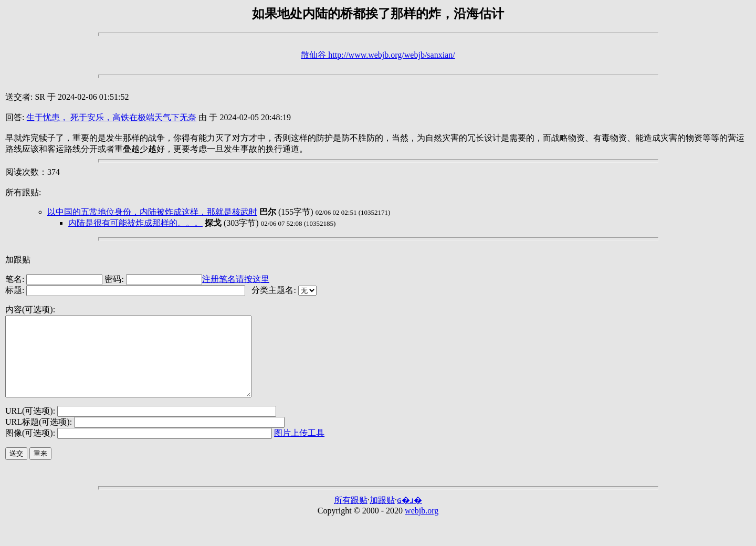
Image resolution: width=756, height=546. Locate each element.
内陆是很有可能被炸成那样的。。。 (135, 223)
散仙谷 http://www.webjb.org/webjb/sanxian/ (378, 55)
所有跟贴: (23, 192)
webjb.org (422, 526)
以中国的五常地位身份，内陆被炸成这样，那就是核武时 (152, 212)
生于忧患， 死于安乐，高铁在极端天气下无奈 (111, 117)
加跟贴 (18, 260)
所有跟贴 (351, 516)
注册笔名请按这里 (236, 279)
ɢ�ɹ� (409, 516)
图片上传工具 (299, 449)
